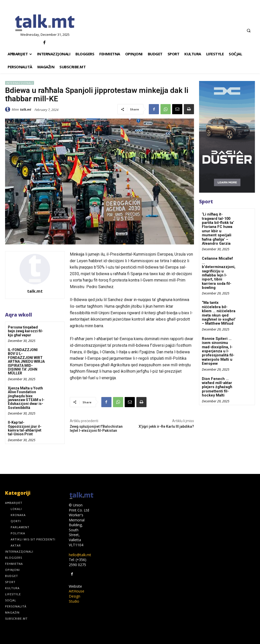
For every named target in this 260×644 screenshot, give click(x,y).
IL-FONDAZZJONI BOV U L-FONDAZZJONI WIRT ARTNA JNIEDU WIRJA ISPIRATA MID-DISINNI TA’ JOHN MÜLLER (26, 361)
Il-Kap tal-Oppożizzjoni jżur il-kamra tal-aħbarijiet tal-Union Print (25, 428)
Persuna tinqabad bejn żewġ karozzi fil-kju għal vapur (26, 331)
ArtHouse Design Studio (77, 596)
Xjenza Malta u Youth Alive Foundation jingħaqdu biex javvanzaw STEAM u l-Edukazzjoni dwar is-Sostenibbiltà (26, 398)
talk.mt (26, 109)
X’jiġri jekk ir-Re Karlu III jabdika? (166, 426)
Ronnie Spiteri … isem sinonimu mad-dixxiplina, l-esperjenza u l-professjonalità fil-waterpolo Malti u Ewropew (217, 337)
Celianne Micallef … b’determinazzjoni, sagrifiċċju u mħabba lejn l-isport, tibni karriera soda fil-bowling (219, 266)
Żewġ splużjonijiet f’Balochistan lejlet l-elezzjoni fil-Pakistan (96, 429)
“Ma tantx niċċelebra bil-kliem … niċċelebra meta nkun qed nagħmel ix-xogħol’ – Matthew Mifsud (219, 300)
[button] (249, 30)
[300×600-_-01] (227, 137)
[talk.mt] (45, 23)
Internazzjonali (20, 83)
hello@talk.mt (80, 555)
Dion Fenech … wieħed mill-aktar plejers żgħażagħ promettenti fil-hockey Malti (217, 371)
